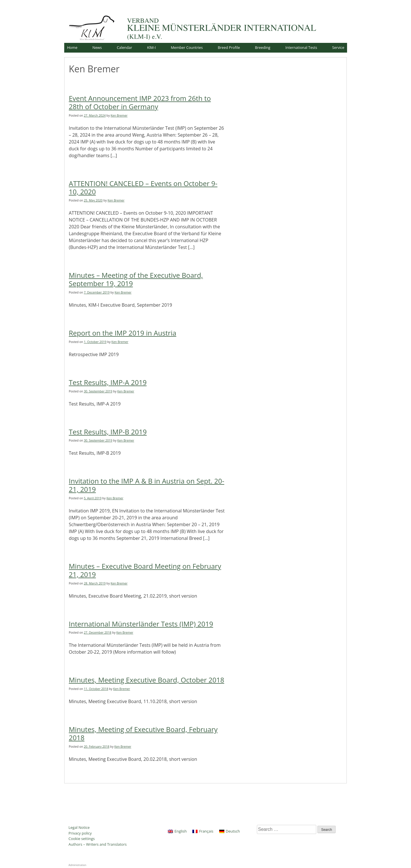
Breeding (263, 47)
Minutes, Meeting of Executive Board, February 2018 (143, 733)
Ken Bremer (119, 115)
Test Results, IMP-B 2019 (108, 432)
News (97, 47)
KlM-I (152, 47)
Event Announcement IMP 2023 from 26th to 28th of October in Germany (140, 102)
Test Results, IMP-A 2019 (108, 382)
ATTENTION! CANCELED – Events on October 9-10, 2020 (143, 187)
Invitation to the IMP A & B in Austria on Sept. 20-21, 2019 (147, 485)
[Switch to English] (177, 831)
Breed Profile (229, 47)
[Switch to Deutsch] (230, 831)
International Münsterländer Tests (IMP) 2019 (141, 624)
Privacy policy (80, 833)
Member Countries (187, 47)
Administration (77, 865)
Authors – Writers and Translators (98, 844)
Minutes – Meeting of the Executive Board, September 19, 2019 (136, 279)
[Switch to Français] (203, 831)
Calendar (124, 47)
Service (338, 47)
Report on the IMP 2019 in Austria (123, 333)
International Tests (301, 47)
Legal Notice (79, 827)
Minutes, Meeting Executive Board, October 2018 (147, 680)
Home (72, 47)
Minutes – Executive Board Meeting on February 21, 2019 (145, 570)
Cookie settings (82, 839)
